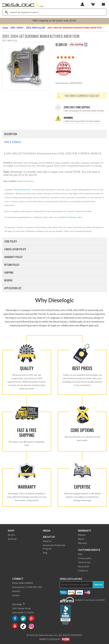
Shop (11, 531)
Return (81, 539)
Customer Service (89, 550)
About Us (49, 537)
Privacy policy (85, 558)
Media (47, 531)
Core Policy (11, 241)
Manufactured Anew (22, 190)
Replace (82, 535)
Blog (45, 553)
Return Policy (12, 265)
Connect (18, 579)
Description (11, 134)
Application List (13, 288)
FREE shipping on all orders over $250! (55, 21)
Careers (16, 595)
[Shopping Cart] (93, 4)
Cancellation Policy (15, 249)
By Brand (12, 539)
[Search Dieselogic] (6, 12)
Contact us (83, 570)
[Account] (82, 4)
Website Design (48, 639)
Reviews (8, 280)
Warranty (85, 531)
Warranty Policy (13, 257)
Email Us (16, 591)
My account (83, 566)
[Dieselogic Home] (23, 4)
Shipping (9, 272)
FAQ (80, 554)
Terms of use (84, 562)
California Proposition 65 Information (82, 119)
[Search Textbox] (55, 12)
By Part (11, 535)
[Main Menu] (103, 4)
